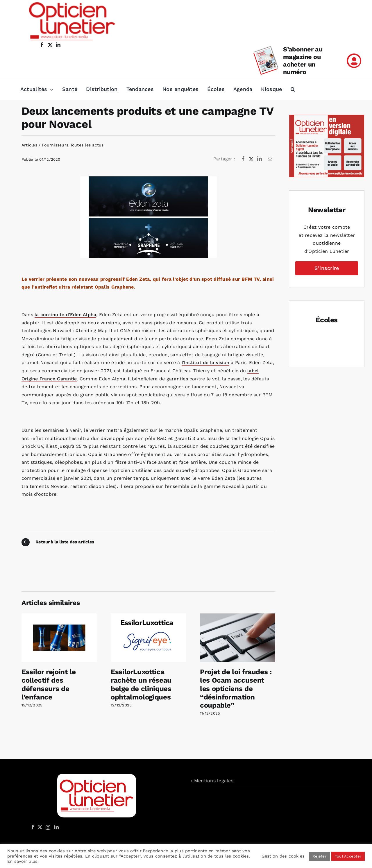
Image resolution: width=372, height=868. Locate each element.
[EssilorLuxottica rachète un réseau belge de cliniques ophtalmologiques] (148, 616)
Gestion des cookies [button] (283, 856)
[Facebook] (243, 159)
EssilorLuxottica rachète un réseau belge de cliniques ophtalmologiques (141, 684)
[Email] (270, 159)
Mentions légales (214, 781)
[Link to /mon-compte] (354, 61)
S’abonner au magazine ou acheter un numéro (303, 61)
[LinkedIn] (260, 159)
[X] (251, 159)
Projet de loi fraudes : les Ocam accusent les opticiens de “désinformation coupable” (236, 689)
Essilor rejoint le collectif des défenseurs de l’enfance (49, 684)
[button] (293, 90)
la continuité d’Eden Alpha (65, 315)
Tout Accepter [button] (348, 856)
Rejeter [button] (319, 856)
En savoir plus (22, 861)
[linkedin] (58, 45)
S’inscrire (327, 268)
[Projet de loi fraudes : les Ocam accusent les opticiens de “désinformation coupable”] (238, 616)
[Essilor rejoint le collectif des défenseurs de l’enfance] (59, 616)
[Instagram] (47, 827)
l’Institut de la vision (206, 363)
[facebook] (42, 45)
